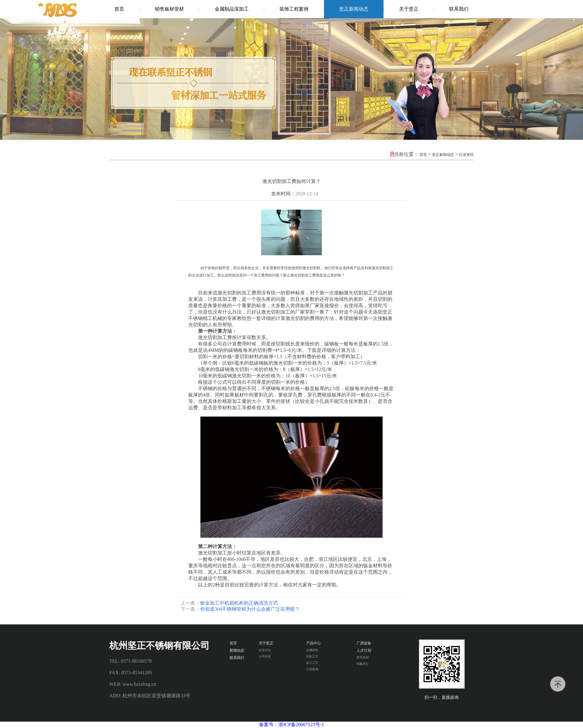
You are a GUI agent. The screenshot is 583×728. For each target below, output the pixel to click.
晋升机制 (363, 657)
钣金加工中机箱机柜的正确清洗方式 (239, 603)
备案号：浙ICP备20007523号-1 (291, 725)
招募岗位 (363, 664)
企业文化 (265, 650)
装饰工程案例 (294, 9)
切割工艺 (312, 656)
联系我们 (459, 9)
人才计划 (364, 651)
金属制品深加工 (232, 9)
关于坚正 (409, 9)
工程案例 (312, 669)
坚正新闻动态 (354, 9)
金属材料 (312, 650)
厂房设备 (364, 643)
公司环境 (265, 656)
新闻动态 (237, 651)
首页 (119, 9)
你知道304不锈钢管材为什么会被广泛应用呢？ (250, 609)
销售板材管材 (169, 9)
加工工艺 (312, 663)
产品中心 (313, 643)
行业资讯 (466, 155)
